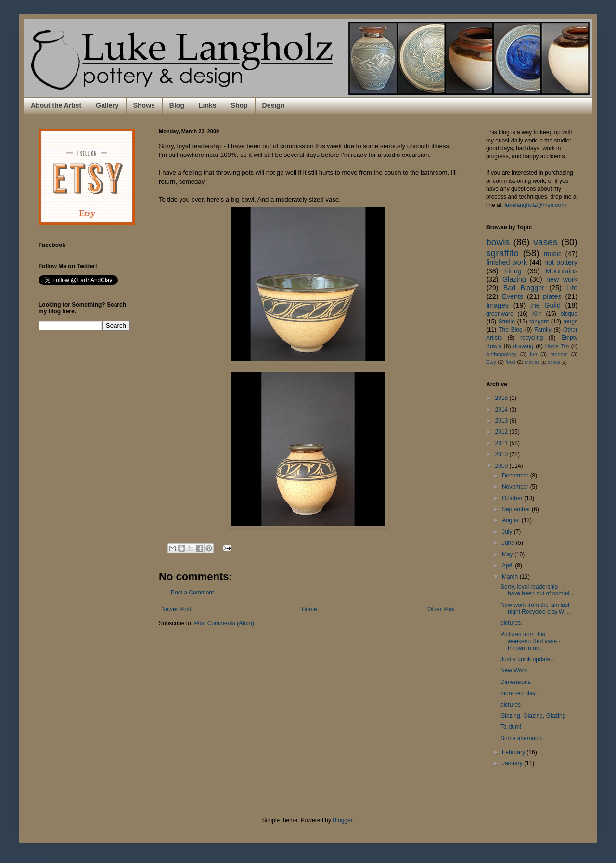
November (516, 487)
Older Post (441, 609)
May (508, 554)
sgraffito (502, 253)
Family (543, 330)
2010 (502, 454)
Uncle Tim (557, 346)
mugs (571, 322)
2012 (502, 432)
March (511, 577)
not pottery (561, 262)
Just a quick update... (528, 659)
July (508, 532)
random (559, 354)
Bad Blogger (524, 288)
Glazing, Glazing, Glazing (533, 716)
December (516, 476)
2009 (502, 466)
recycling (532, 338)
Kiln (537, 314)
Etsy (491, 362)
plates (552, 296)
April (508, 566)
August (512, 520)
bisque (569, 314)
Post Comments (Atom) (224, 623)
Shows (144, 105)
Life (572, 288)
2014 (502, 410)
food (510, 362)
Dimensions (516, 682)
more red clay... (520, 693)
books (554, 362)
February (514, 752)
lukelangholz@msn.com (536, 205)
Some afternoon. (522, 738)
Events (513, 296)
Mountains (562, 271)
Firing (513, 271)
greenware (500, 314)
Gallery (107, 105)
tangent (539, 322)
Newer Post (176, 609)
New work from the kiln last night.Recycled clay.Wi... (535, 608)
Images (497, 305)
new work (562, 279)
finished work (507, 262)
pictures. (511, 623)
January (513, 763)
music (552, 254)
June (509, 543)
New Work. (514, 670)
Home (309, 609)
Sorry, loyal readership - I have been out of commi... (537, 590)
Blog (177, 105)
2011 (502, 443)
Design (274, 105)
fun (533, 354)
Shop (239, 105)
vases (545, 242)
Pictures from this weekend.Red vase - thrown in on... (530, 641)
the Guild (545, 305)
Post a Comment (192, 593)
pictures (511, 705)
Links (208, 105)
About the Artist (56, 105)
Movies (532, 362)
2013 (502, 421)
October (513, 498)
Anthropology (501, 354)
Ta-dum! (511, 727)
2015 (502, 398)
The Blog (511, 330)
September (517, 509)
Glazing (514, 279)
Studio (507, 322)
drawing (523, 346)
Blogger (342, 820)
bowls (498, 242)
